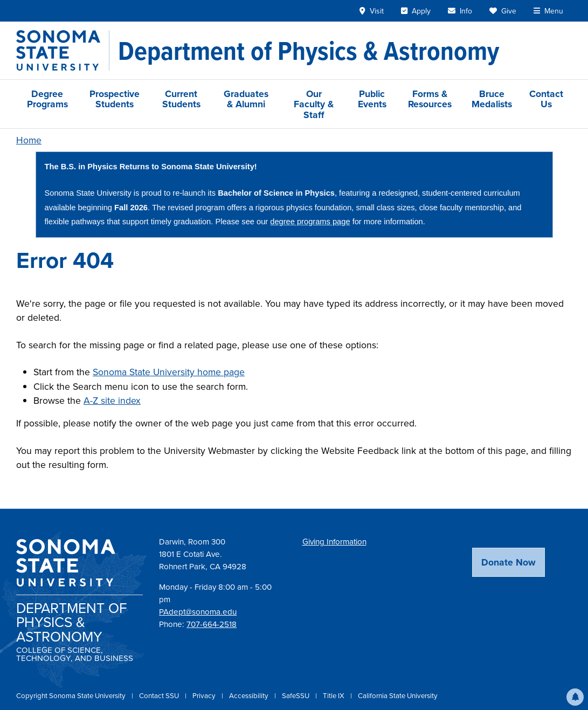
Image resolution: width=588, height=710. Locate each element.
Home (29, 140)
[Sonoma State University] (63, 50)
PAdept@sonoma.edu (198, 612)
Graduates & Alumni (246, 99)
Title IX (334, 696)
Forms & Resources (430, 99)
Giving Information (334, 542)
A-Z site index (112, 401)
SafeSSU (296, 696)
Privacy (205, 696)
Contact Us (546, 99)
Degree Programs (47, 99)
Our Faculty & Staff (314, 104)
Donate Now (509, 562)
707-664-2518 (212, 624)
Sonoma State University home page (169, 372)
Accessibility (250, 696)
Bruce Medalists (492, 99)
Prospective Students (115, 99)
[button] (575, 697)
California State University (398, 696)
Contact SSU (160, 696)
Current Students (181, 99)
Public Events (372, 99)
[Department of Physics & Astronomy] (309, 51)
